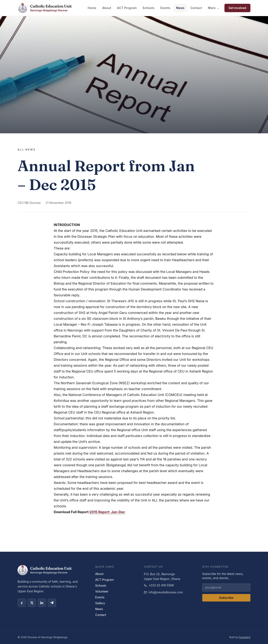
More (213, 8)
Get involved (237, 8)
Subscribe (226, 598)
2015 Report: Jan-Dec (107, 512)
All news (27, 150)
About (107, 8)
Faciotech (245, 637)
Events (165, 8)
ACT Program (127, 8)
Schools (149, 8)
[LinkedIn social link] (42, 603)
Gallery (100, 603)
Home (92, 8)
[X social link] (32, 603)
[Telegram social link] (52, 603)
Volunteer (102, 591)
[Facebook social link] (22, 603)
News (180, 8)
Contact (196, 8)
